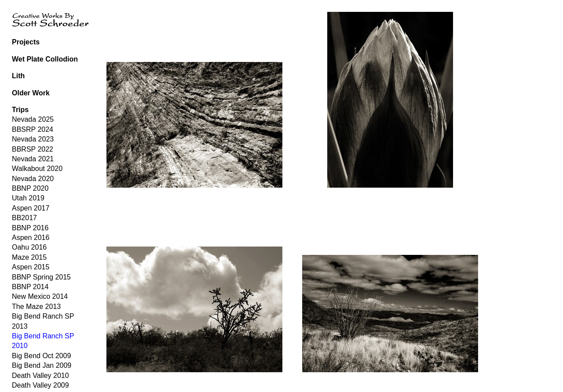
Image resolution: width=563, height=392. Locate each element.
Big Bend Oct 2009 (41, 356)
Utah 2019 (28, 198)
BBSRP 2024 (33, 129)
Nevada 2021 (33, 159)
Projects (26, 42)
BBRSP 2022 (33, 149)
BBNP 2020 (30, 188)
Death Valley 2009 (40, 385)
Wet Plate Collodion (45, 59)
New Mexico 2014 (40, 296)
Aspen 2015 (31, 267)
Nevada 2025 (33, 119)
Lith (18, 76)
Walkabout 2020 (37, 169)
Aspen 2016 (31, 238)
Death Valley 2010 (40, 376)
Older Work (31, 93)
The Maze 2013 (36, 307)
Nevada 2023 (33, 139)
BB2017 (24, 218)
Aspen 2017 (31, 208)
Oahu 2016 (29, 247)
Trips (20, 110)
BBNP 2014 (30, 287)
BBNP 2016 (30, 228)
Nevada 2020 (33, 179)
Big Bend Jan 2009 (42, 365)
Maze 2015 (29, 257)
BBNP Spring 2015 (41, 277)
